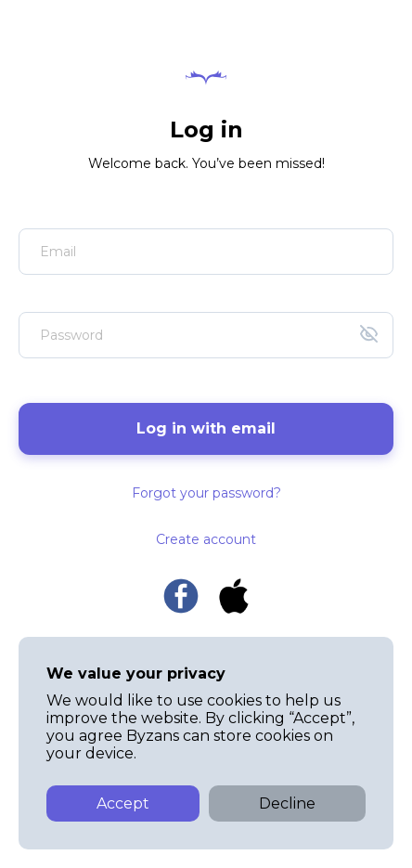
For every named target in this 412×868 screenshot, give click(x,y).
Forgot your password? (206, 493)
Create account (206, 539)
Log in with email (206, 428)
